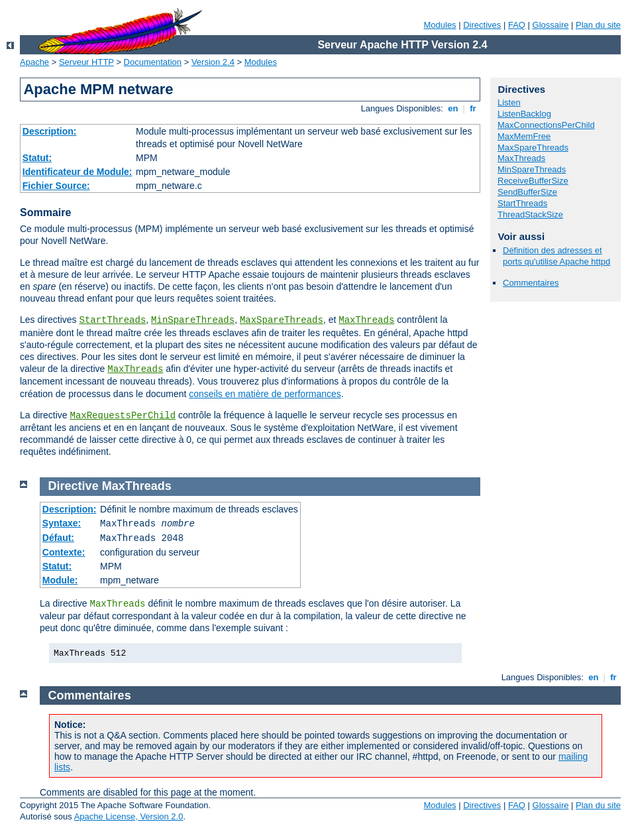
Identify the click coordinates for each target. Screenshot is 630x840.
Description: (50, 131)
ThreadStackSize (530, 214)
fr (473, 108)
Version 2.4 (213, 62)
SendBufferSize (527, 192)
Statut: (37, 158)
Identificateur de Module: (78, 172)
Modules (440, 25)
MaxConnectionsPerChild (546, 125)
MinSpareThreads (193, 320)
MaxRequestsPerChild (123, 416)
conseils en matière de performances (265, 394)
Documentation (153, 62)
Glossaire (551, 25)
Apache (34, 62)
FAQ (517, 25)
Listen (509, 102)
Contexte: (64, 552)
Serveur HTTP (86, 62)
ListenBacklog (524, 114)
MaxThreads (366, 320)
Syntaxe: (62, 523)
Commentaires (531, 283)
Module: (60, 580)
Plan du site (598, 25)
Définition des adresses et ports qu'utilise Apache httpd (556, 256)
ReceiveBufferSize (533, 181)
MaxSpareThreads (282, 320)
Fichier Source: (56, 186)
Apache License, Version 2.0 (129, 816)
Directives (482, 25)
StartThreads (112, 320)
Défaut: (58, 538)
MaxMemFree (524, 136)
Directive (74, 486)
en (453, 108)
